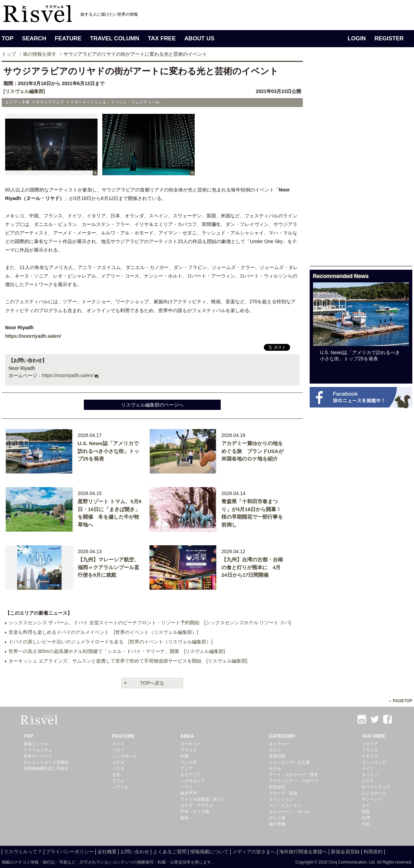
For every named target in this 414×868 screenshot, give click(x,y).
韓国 (366, 812)
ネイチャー (279, 744)
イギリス (370, 756)
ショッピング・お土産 (289, 762)
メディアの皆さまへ (254, 852)
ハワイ (118, 750)
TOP (8, 38)
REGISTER (389, 38)
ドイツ (368, 769)
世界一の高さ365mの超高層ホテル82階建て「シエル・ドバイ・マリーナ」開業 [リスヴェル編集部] (117, 651)
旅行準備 (277, 824)
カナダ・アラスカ (197, 805)
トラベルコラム (38, 750)
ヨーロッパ (191, 744)
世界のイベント (38, 756)
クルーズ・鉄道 (283, 793)
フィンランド (374, 762)
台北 (116, 775)
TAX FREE (162, 38)
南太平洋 (189, 793)
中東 (184, 756)
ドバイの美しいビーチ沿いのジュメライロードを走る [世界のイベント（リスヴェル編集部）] (111, 642)
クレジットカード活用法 (46, 762)
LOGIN (357, 38)
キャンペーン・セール (289, 812)
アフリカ (189, 750)
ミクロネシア (193, 781)
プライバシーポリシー (70, 852)
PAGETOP (403, 701)
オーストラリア (376, 787)
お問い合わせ (135, 852)
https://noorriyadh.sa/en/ (33, 336)
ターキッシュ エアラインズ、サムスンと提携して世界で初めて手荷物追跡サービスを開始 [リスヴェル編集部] (128, 661)
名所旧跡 (277, 756)
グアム (118, 781)
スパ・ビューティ (285, 805)
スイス (368, 781)
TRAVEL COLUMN (115, 38)
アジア (186, 769)
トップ (9, 54)
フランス (370, 750)
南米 (184, 818)
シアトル (120, 787)
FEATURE (68, 38)
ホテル (275, 769)
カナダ (118, 762)
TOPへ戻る (152, 683)
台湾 (366, 818)
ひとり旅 (277, 818)
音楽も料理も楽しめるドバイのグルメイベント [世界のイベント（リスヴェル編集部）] (103, 632)
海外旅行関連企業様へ (303, 852)
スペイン (370, 775)
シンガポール (125, 756)
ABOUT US (199, 38)
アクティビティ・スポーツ (294, 781)
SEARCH (34, 38)
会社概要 (107, 852)
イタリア (370, 744)
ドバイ (118, 744)
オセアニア (191, 775)
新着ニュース (36, 744)
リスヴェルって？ (23, 852)
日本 (366, 824)
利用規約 (373, 852)
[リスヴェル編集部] (24, 91)
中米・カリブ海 (195, 812)
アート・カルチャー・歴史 (294, 775)
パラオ (118, 769)
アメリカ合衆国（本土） (203, 799)
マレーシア (372, 799)
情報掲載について (209, 852)
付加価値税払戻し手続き (46, 769)
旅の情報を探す (40, 54)
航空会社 (277, 787)
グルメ (275, 750)
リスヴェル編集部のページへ (152, 405)
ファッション (281, 799)
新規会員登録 (345, 852)
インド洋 (189, 762)
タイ (366, 805)
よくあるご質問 (170, 852)
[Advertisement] (331, 163)
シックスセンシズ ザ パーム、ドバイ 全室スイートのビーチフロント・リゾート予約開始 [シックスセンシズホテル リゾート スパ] (150, 623)
